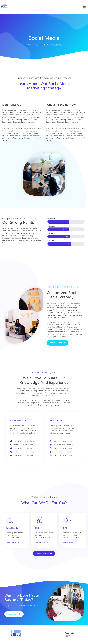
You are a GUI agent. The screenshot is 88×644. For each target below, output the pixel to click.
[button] (58, 343)
